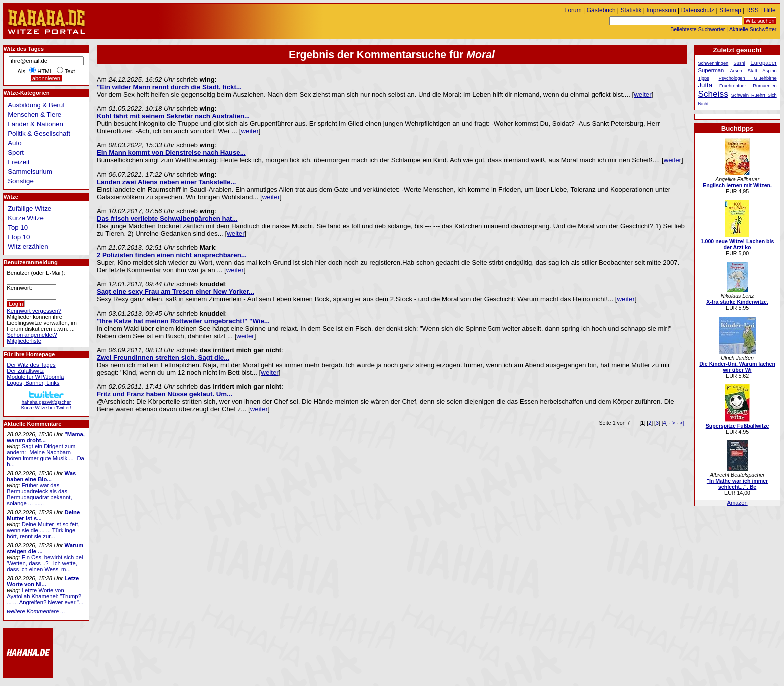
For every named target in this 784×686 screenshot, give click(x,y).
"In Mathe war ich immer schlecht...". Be (737, 484)
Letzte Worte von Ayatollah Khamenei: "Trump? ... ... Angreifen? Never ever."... (45, 596)
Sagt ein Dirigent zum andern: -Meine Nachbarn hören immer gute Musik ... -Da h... (46, 455)
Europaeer (764, 63)
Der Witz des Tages (31, 365)
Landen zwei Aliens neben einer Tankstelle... (167, 182)
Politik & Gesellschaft (39, 134)
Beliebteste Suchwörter (698, 29)
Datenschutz (698, 10)
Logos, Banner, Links (33, 383)
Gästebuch (601, 10)
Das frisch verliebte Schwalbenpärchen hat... (167, 219)
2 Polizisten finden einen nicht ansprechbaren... (172, 255)
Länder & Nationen (36, 124)
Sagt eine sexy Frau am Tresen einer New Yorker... (176, 292)
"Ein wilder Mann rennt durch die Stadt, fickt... (169, 87)
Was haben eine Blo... (41, 476)
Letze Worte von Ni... (43, 581)
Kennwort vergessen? (34, 311)
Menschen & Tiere (35, 115)
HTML (45, 71)
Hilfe (770, 10)
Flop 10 (19, 237)
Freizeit (19, 162)
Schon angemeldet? (32, 335)
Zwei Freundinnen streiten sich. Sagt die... (163, 358)
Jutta (705, 85)
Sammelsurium (30, 172)
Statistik (631, 10)
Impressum (662, 10)
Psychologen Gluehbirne (748, 78)
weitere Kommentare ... (36, 611)
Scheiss (713, 94)
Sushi (740, 63)
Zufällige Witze (30, 209)
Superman (711, 70)
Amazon (737, 503)
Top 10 (18, 228)
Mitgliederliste (24, 341)
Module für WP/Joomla (35, 377)
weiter (643, 95)
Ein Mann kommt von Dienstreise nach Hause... (171, 153)
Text (70, 71)
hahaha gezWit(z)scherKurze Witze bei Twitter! (46, 402)
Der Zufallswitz (25, 371)
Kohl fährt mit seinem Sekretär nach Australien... (173, 116)
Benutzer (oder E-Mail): (36, 273)
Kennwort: (20, 288)
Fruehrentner (733, 86)
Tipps (703, 78)
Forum (573, 10)
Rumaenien (765, 86)
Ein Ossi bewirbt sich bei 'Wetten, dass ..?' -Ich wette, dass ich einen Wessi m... (45, 563)
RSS (753, 10)
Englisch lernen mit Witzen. (737, 185)
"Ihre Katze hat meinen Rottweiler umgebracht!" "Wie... (183, 321)
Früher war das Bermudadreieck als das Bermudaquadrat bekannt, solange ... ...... (39, 494)
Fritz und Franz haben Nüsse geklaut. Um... (165, 394)
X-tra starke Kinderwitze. (737, 302)
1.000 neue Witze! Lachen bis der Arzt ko (738, 244)
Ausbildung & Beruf (36, 105)
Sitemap (730, 10)
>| (682, 423)
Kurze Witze (26, 218)
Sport (16, 153)
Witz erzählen (28, 247)
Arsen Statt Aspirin (754, 71)
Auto (15, 143)
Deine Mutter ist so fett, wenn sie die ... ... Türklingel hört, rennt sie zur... (43, 530)
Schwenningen (713, 63)
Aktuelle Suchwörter (753, 29)
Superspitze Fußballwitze (738, 426)
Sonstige (21, 181)
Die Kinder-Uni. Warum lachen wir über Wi (737, 367)
